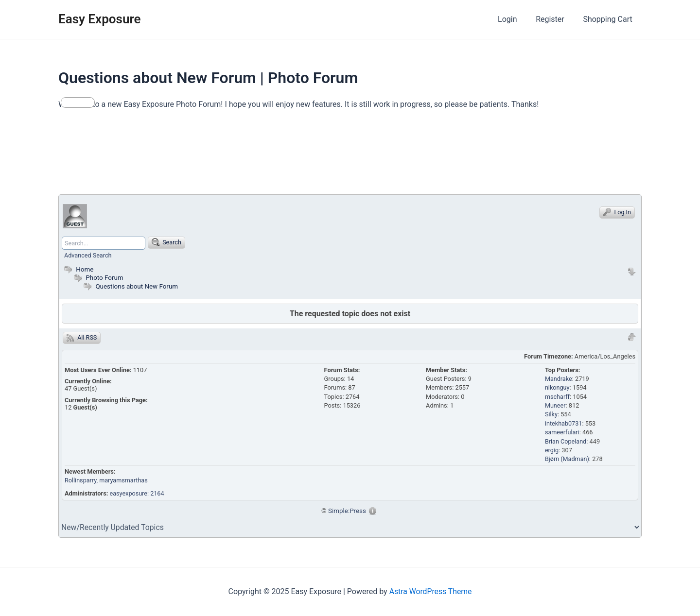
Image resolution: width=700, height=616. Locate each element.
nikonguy (557, 387)
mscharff (558, 397)
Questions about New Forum (137, 286)
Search (167, 242)
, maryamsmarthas (123, 480)
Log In (617, 212)
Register (555, 19)
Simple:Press (347, 511)
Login (516, 19)
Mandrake (559, 379)
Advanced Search (88, 255)
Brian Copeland (566, 441)
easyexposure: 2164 (138, 493)
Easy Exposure (100, 19)
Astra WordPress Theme (430, 591)
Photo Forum (98, 277)
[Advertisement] (235, 156)
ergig (552, 450)
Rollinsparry (81, 480)
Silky (551, 414)
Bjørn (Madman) (567, 459)
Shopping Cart (609, 19)
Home (78, 269)
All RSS (82, 338)
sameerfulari (562, 432)
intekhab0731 (564, 423)
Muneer (555, 405)
